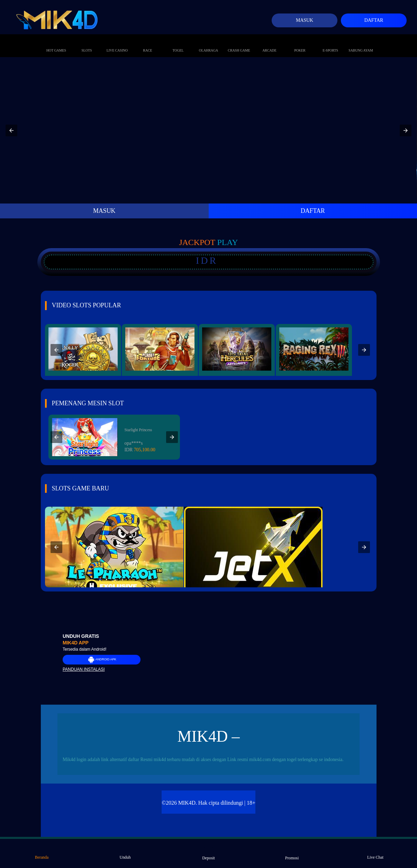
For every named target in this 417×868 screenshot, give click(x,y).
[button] (11, 130)
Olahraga (208, 43)
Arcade (269, 43)
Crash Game (239, 43)
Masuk (305, 20)
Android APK (102, 660)
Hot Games (56, 43)
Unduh (125, 853)
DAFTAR (313, 211)
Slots (87, 43)
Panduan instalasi (84, 669)
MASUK (104, 211)
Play (228, 242)
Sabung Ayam (361, 43)
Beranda (42, 853)
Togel (178, 43)
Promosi (292, 853)
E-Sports (330, 43)
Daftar (374, 20)
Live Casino (117, 43)
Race (148, 43)
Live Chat (375, 853)
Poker (300, 43)
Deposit (208, 853)
